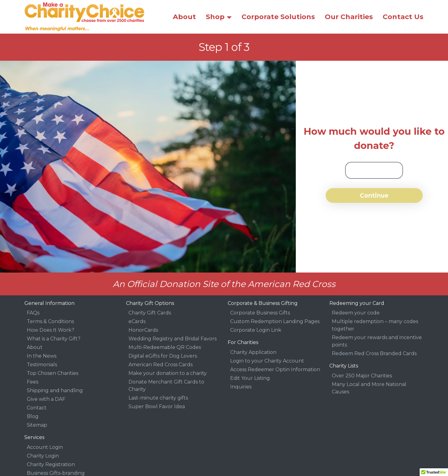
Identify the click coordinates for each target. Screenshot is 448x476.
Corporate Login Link (256, 330)
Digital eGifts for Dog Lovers (163, 356)
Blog (33, 416)
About (184, 17)
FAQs (33, 313)
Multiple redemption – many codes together (375, 325)
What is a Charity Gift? (54, 339)
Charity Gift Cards (150, 313)
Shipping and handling (55, 390)
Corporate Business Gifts (260, 313)
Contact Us (403, 17)
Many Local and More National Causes (369, 388)
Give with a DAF (46, 399)
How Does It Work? (51, 330)
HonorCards (143, 330)
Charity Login (43, 456)
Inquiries (241, 387)
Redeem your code (356, 313)
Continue (374, 195)
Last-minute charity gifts (158, 398)
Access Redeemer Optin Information (275, 369)
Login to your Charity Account (267, 361)
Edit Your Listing (250, 378)
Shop (215, 17)
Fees (33, 382)
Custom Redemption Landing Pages (275, 321)
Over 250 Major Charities (362, 376)
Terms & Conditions (50, 321)
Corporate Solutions (278, 17)
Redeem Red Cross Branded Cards (374, 353)
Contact (37, 408)
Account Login (45, 447)
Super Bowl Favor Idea (157, 406)
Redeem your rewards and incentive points (377, 341)
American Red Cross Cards (161, 365)
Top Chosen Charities (53, 373)
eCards (137, 321)
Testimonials (42, 365)
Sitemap (37, 425)
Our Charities (349, 17)
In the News (42, 356)
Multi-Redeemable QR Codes (165, 347)
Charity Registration (51, 464)
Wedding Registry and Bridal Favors (173, 339)
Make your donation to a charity (168, 373)
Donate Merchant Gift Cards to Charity (166, 386)
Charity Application (253, 352)
